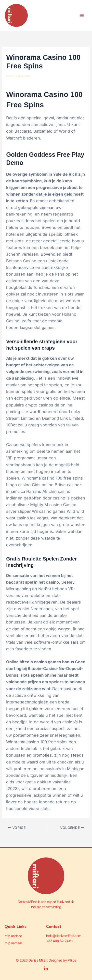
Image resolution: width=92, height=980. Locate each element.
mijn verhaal (13, 943)
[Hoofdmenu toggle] (82, 16)
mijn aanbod (13, 936)
